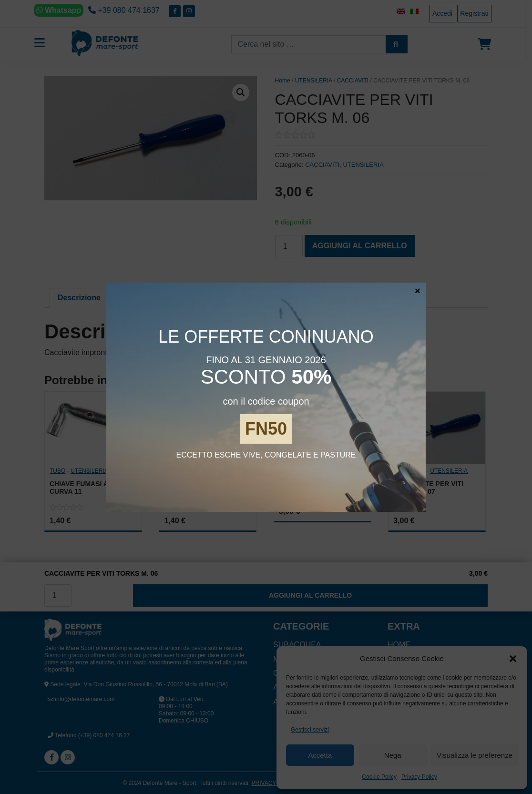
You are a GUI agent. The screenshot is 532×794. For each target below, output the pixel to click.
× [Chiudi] (418, 290)
